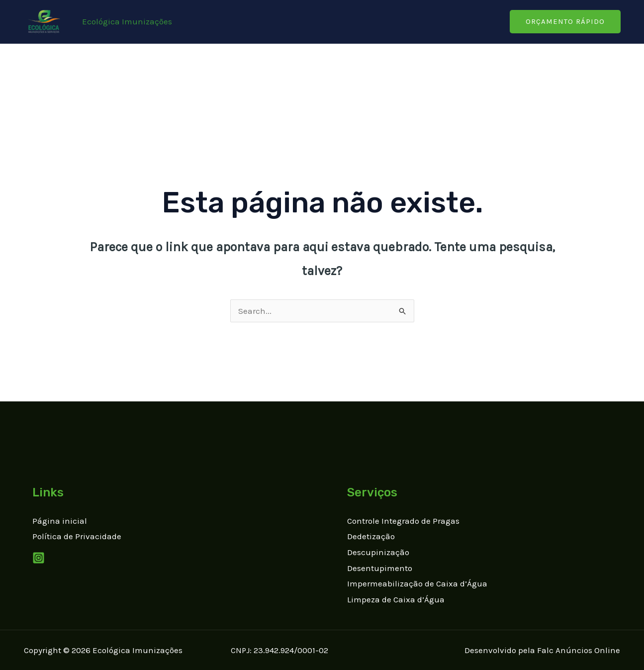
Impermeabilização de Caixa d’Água (417, 583)
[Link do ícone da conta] (127, 22)
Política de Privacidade (77, 536)
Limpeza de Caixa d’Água (396, 599)
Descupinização (378, 552)
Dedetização (371, 536)
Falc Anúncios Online (579, 650)
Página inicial (60, 521)
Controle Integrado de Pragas (403, 521)
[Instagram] (39, 558)
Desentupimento (380, 568)
